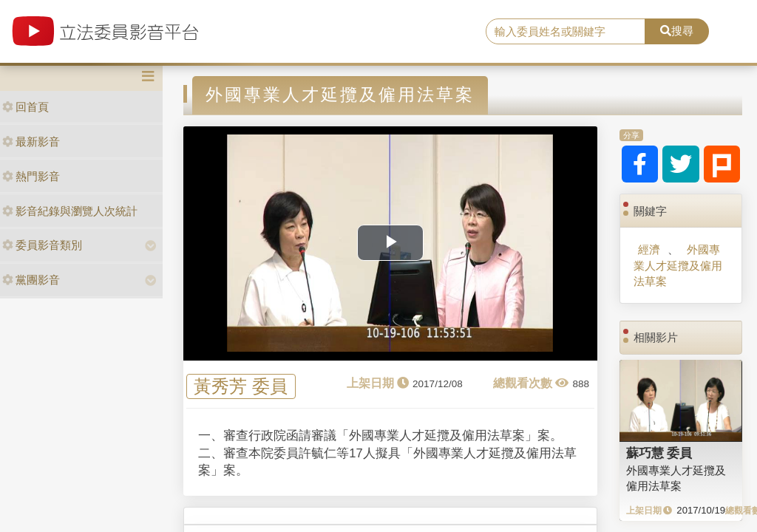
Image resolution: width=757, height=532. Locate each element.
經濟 (649, 249)
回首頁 (26, 107)
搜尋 (677, 31)
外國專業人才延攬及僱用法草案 (678, 265)
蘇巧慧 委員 (659, 453)
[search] (566, 32)
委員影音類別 (42, 245)
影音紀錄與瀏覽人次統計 (70, 211)
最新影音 (31, 141)
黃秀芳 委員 (241, 387)
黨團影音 (31, 280)
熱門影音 (31, 176)
